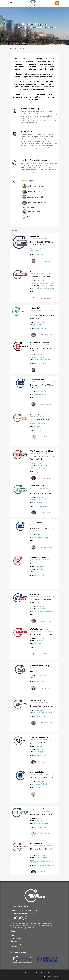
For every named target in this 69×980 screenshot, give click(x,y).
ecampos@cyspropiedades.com (43, 468)
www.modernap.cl (39, 576)
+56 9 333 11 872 (42, 392)
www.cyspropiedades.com (41, 472)
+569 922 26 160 (42, 500)
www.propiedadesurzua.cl (41, 716)
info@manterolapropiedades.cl (43, 360)
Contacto (15, 941)
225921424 (41, 535)
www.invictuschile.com (40, 328)
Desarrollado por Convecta (52, 977)
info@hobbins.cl (39, 251)
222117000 (41, 747)
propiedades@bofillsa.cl (41, 752)
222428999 (41, 355)
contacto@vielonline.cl (40, 784)
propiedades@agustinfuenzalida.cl (44, 611)
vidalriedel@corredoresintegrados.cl (44, 288)
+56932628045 (36, 249)
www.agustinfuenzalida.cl (41, 615)
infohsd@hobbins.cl (40, 678)
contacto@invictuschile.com (42, 325)
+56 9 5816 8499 (48, 283)
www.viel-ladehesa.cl (39, 541)
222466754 (41, 463)
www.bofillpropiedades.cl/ (41, 756)
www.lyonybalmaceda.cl (40, 506)
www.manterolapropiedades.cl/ (42, 363)
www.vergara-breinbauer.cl (41, 827)
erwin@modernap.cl (40, 572)
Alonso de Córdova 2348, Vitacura (25, 911)
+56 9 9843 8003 (42, 858)
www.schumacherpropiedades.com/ (44, 866)
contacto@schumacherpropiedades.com (42, 862)
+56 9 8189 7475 (42, 322)
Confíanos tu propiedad (20, 944)
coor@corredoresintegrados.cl (24, 913)
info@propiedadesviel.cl (41, 394)
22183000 (40, 497)
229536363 (41, 710)
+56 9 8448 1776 (50, 286)
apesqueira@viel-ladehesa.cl (42, 537)
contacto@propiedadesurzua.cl (43, 713)
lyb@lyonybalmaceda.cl (41, 502)
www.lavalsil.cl (38, 647)
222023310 (41, 281)
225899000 (41, 782)
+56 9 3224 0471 (42, 609)
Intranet (15, 947)
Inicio (14, 935)
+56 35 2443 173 (42, 675)
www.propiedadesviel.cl (40, 398)
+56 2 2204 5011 (42, 856)
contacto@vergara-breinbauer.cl (43, 823)
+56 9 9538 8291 (42, 466)
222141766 (41, 606)
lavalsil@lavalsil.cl (39, 643)
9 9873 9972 (41, 424)
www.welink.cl (37, 430)
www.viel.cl (37, 788)
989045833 (41, 819)
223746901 (41, 641)
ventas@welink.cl (39, 426)
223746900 (41, 639)
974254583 (41, 357)
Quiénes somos (17, 938)
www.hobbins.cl (38, 255)
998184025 (41, 567)
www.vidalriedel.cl (38, 292)
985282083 (41, 749)
